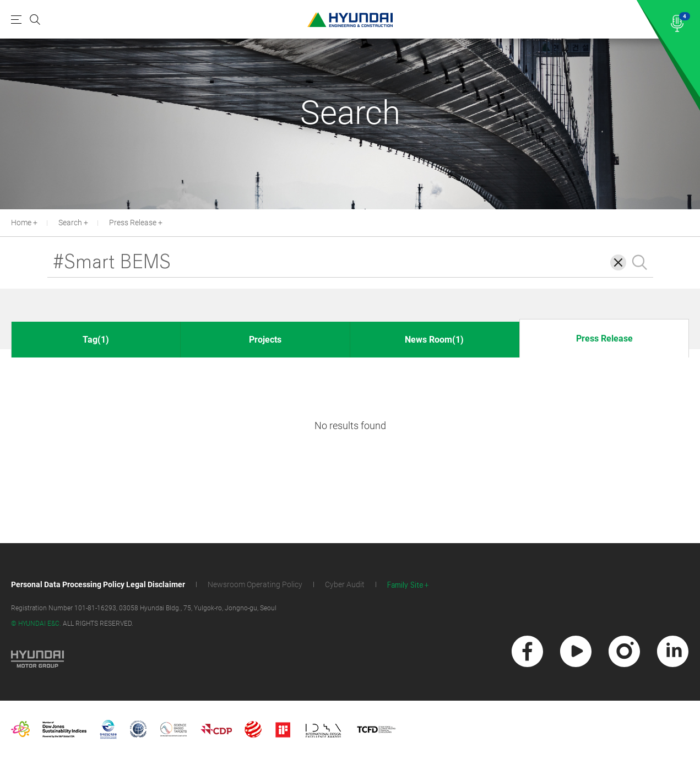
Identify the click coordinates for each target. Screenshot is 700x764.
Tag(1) (96, 340)
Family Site (405, 585)
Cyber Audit (345, 584)
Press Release (133, 223)
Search (70, 223)
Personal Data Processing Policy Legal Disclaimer (98, 584)
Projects (265, 340)
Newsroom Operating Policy (255, 584)
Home (21, 223)
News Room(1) (434, 340)
